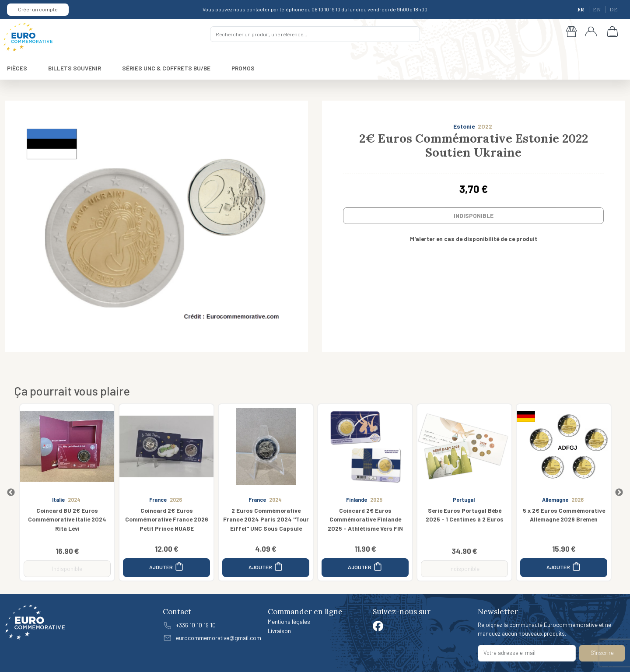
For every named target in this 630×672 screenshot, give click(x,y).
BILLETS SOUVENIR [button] (75, 68)
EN (597, 9)
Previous (11, 493)
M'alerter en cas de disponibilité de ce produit (474, 239)
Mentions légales (289, 621)
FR (581, 9)
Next (619, 493)
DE (614, 9)
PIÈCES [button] (17, 68)
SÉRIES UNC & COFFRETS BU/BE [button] (166, 68)
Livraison (279, 631)
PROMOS (243, 68)
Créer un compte (38, 9)
